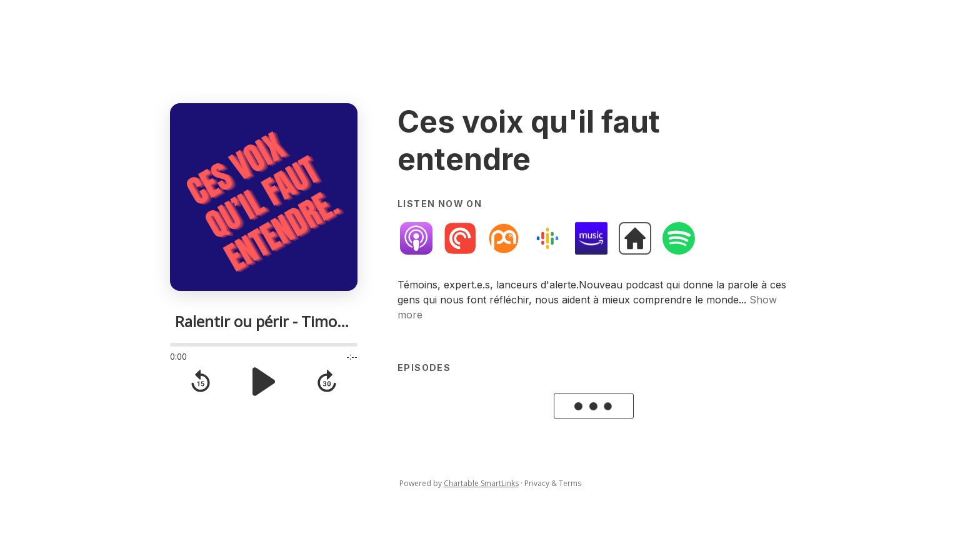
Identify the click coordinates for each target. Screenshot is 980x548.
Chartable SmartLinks (481, 483)
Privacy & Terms (553, 483)
